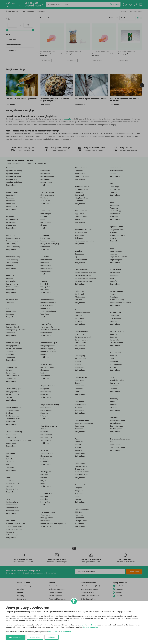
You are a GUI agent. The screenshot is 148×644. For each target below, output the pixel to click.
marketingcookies (87, 625)
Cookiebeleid (66, 631)
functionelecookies (91, 627)
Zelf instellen (35, 637)
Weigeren (52, 637)
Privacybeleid (53, 631)
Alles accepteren (16, 637)
